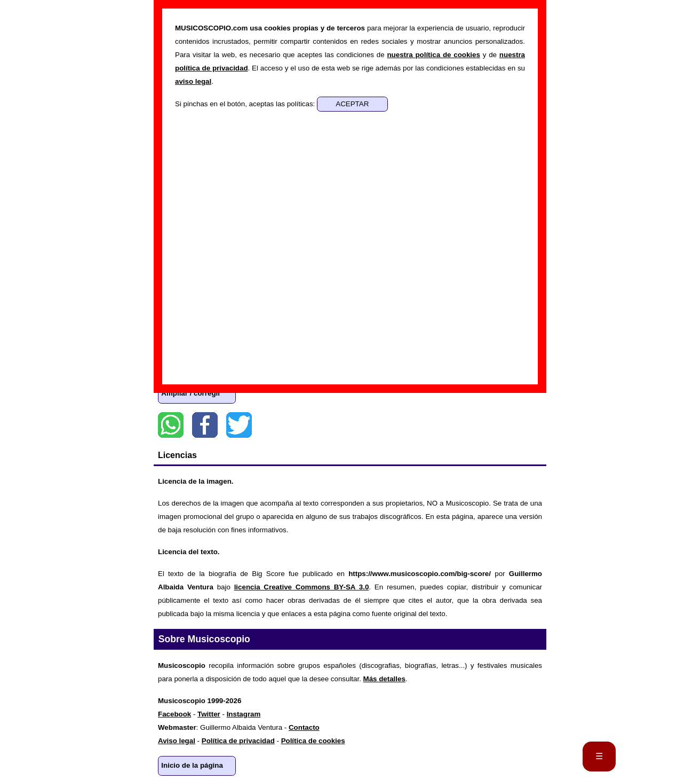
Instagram (244, 714)
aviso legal (193, 81)
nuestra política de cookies (433, 55)
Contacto (304, 727)
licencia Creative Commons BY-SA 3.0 (302, 587)
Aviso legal (177, 741)
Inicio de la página (192, 765)
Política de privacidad (238, 741)
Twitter (239, 425)
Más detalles (384, 679)
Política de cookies (313, 741)
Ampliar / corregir (191, 393)
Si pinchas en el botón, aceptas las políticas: (246, 104)
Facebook (205, 425)
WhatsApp (171, 425)
